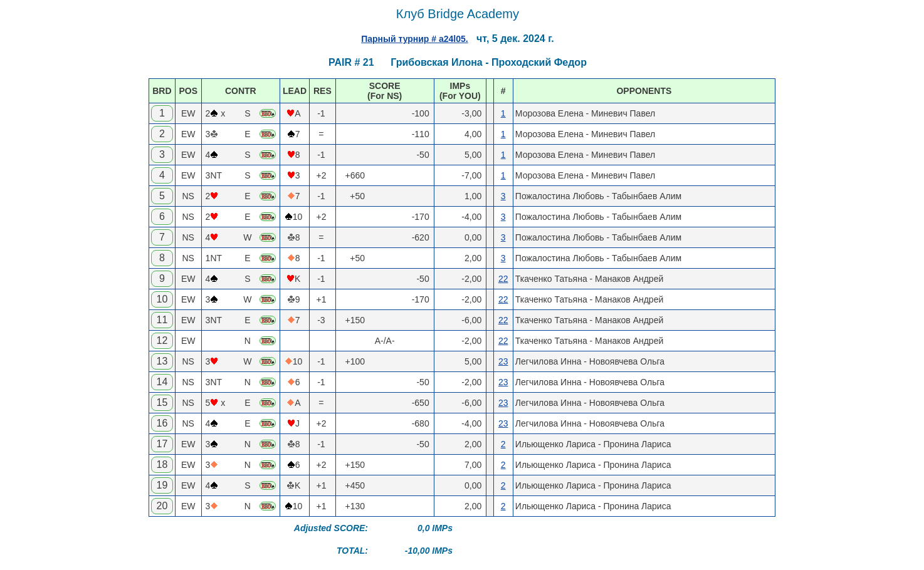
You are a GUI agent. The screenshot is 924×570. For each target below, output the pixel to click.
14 (162, 382)
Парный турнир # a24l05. (415, 39)
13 (162, 361)
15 (162, 402)
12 (162, 340)
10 (162, 299)
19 (162, 485)
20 (162, 506)
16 (162, 423)
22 (503, 279)
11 (162, 320)
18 (162, 464)
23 (503, 361)
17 (162, 444)
